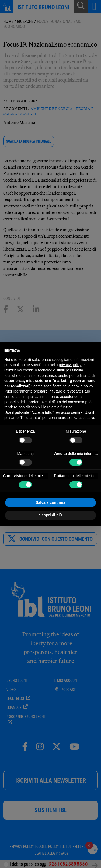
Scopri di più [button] (50, 515)
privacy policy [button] (70, 365)
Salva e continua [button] (50, 502)
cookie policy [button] (82, 386)
